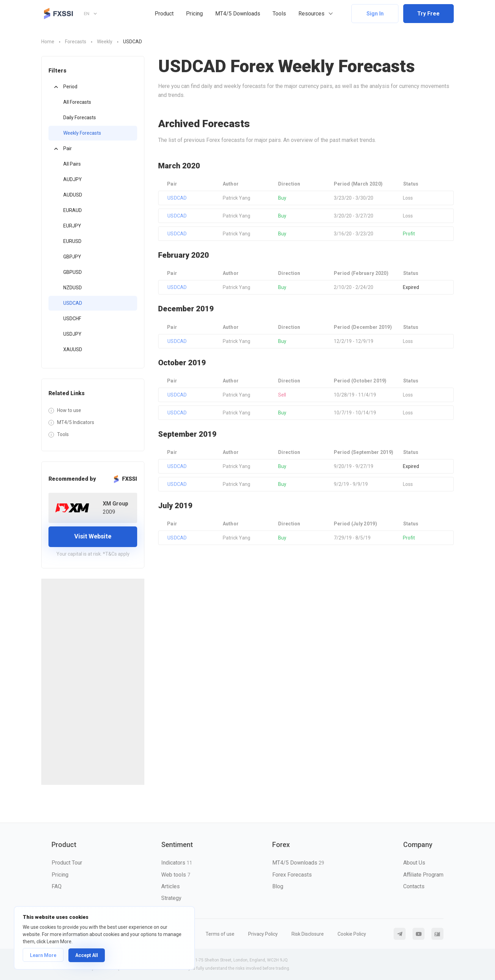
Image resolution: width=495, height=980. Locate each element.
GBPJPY (72, 257)
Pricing (194, 14)
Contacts (414, 886)
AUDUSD (73, 195)
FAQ (57, 886)
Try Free (428, 14)
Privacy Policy (263, 934)
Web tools (176, 875)
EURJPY (72, 226)
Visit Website (93, 536)
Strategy (171, 898)
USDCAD (73, 303)
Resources (311, 14)
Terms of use (220, 934)
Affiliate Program (423, 875)
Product (164, 14)
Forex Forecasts (292, 875)
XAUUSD (73, 349)
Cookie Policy (352, 934)
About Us (414, 863)
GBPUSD (73, 272)
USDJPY (72, 334)
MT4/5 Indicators (76, 422)
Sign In (375, 14)
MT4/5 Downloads (238, 14)
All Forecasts (77, 102)
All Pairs (72, 164)
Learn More (43, 955)
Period (70, 87)
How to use (69, 410)
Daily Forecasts (80, 118)
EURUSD (72, 241)
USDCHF (72, 319)
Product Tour (67, 863)
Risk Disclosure (308, 934)
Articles (170, 886)
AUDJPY (73, 179)
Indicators (177, 863)
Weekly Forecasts (82, 133)
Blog (278, 886)
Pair (68, 148)
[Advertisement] (93, 682)
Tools (279, 14)
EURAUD (73, 210)
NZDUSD (73, 288)
